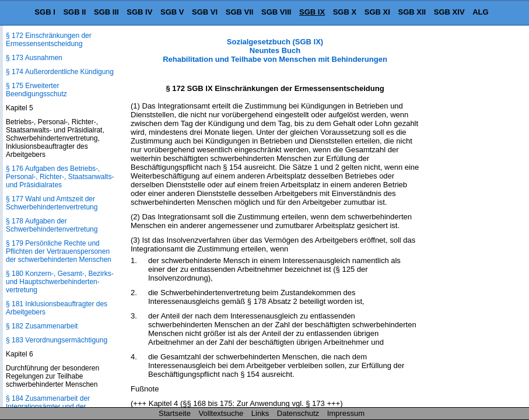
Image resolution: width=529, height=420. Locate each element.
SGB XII (412, 12)
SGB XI (377, 12)
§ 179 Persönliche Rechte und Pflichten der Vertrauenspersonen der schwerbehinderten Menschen (59, 251)
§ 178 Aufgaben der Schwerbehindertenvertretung (52, 225)
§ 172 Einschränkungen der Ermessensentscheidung (49, 40)
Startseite (175, 413)
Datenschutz (298, 413)
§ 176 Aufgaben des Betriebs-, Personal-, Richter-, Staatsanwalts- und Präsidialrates (60, 177)
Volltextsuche (221, 413)
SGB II (74, 12)
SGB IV (139, 12)
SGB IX (312, 12)
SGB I (45, 12)
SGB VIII (276, 12)
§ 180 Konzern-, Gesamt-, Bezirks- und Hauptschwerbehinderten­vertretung (60, 282)
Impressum (346, 413)
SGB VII (240, 12)
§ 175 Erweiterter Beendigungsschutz (36, 90)
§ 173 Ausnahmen (34, 58)
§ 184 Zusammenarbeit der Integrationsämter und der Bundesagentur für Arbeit (48, 407)
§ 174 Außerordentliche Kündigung (60, 72)
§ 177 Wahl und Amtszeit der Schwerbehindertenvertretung (52, 203)
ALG (480, 12)
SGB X (345, 12)
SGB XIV (449, 12)
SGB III (106, 12)
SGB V (172, 12)
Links (260, 413)
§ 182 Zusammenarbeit (42, 326)
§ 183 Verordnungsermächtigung (57, 340)
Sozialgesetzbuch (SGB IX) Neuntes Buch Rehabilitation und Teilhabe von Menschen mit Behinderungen (275, 50)
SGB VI (205, 12)
